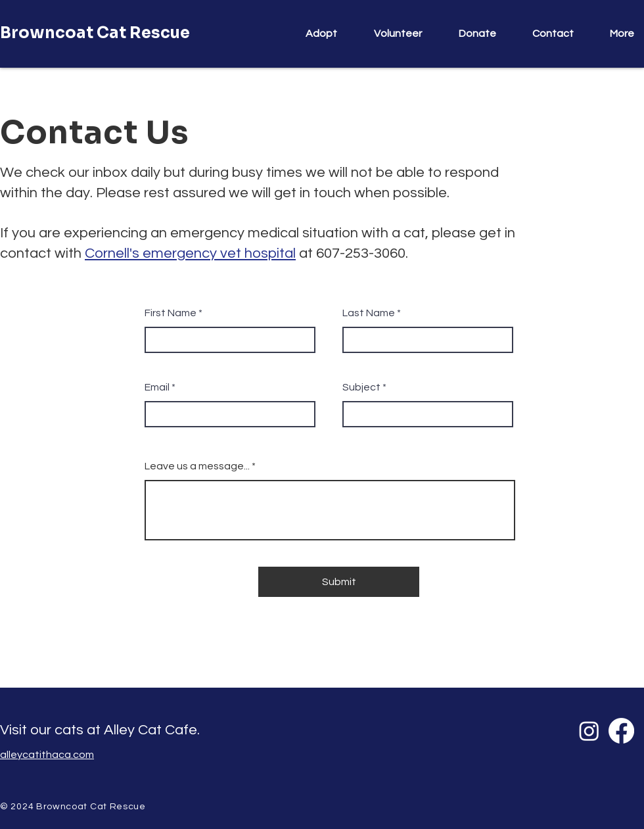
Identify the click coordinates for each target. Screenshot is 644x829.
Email (157, 387)
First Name (171, 313)
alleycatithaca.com (47, 755)
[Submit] (339, 582)
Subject (361, 387)
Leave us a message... (197, 466)
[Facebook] (621, 731)
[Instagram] (589, 731)
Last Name (369, 313)
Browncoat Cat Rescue (95, 33)
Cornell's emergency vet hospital (190, 253)
